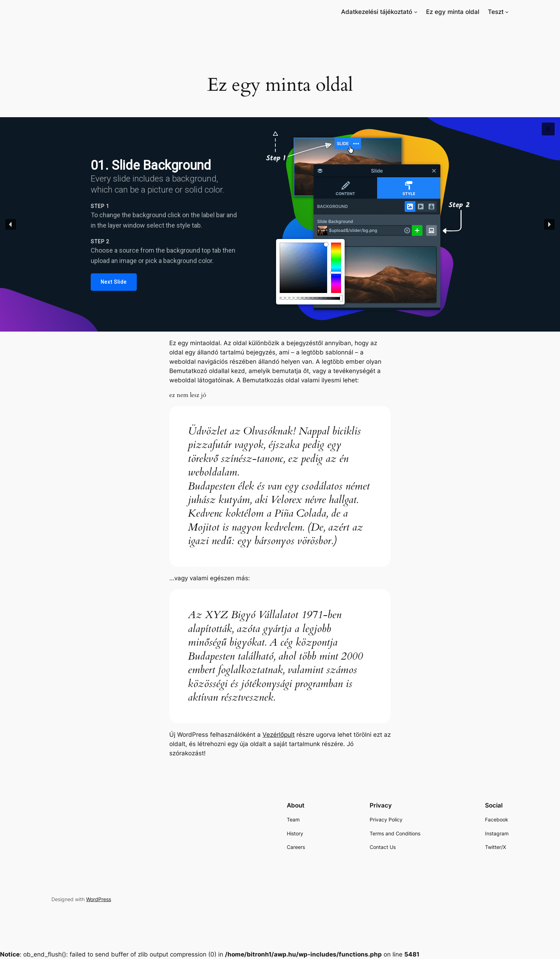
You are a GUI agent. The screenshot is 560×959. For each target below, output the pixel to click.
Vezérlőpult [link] (279, 735)
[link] (377, 12)
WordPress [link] (99, 899)
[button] (548, 129)
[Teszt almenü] (507, 12)
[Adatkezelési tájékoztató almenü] (416, 12)
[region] (280, 224)
